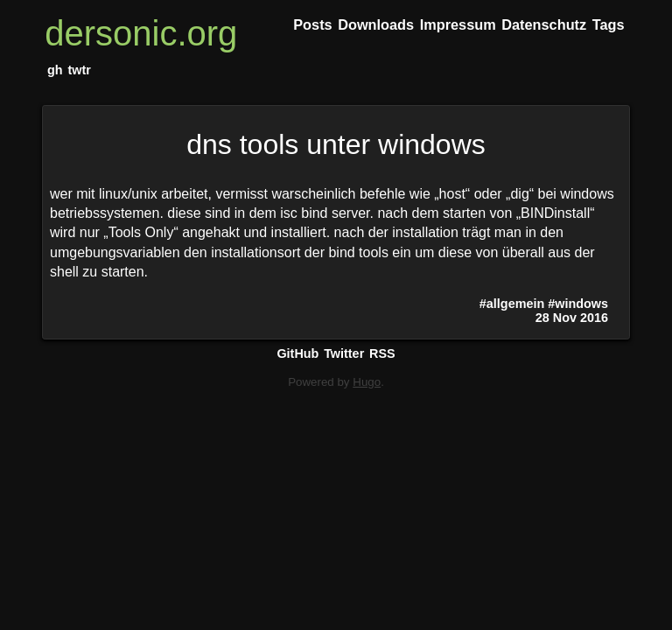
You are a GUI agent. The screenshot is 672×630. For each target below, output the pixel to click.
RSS (382, 353)
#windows (578, 304)
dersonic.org (141, 33)
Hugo (367, 382)
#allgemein (512, 304)
